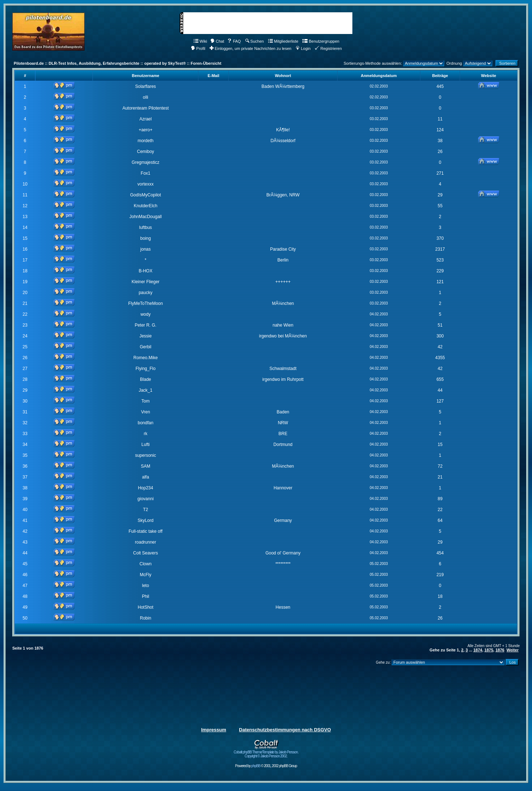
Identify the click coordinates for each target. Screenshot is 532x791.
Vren (145, 412)
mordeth (146, 141)
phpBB (256, 766)
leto (145, 586)
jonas (145, 249)
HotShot (145, 607)
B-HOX (146, 271)
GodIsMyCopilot (145, 195)
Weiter (513, 650)
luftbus (145, 227)
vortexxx (145, 184)
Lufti (145, 445)
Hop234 (146, 488)
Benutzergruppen (321, 41)
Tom (145, 401)
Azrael (146, 119)
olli (145, 97)
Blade (145, 379)
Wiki (200, 41)
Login (303, 48)
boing (145, 238)
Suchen (255, 41)
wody (146, 314)
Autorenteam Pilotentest (146, 108)
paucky (146, 293)
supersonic (146, 455)
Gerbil (146, 347)
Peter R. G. (146, 325)
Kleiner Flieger (145, 282)
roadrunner (145, 542)
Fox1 (145, 173)
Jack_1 (146, 390)
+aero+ (146, 130)
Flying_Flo (145, 369)
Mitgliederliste (283, 41)
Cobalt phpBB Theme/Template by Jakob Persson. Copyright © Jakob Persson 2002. (266, 752)
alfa (145, 477)
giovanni (145, 499)
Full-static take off (146, 531)
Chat (217, 41)
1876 (500, 650)
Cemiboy (145, 152)
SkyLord (146, 520)
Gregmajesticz (145, 162)
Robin (145, 618)
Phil (146, 596)
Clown (145, 564)
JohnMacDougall (145, 217)
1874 (478, 650)
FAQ (234, 41)
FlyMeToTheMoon (146, 303)
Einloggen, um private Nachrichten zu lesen (250, 48)
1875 (489, 650)
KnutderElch (145, 206)
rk (146, 434)
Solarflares (145, 86)
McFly (146, 575)
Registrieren (328, 48)
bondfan (145, 423)
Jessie (146, 336)
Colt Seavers (145, 553)
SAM (146, 466)
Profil (198, 48)
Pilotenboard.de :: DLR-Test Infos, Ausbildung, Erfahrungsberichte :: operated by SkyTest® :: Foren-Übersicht (117, 63)
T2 (146, 510)
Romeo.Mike (145, 358)
